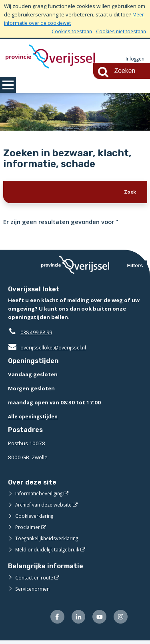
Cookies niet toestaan (119, 31)
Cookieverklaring (36, 518)
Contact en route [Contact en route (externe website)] (35, 579)
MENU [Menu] (8, 85)
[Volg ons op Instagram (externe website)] (120, 620)
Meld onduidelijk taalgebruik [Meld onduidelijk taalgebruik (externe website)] (50, 551)
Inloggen (134, 59)
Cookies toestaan (67, 31)
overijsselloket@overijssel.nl (49, 349)
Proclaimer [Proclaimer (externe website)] (28, 529)
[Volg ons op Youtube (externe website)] (97, 620)
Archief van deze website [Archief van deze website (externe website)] (46, 507)
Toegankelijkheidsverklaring (50, 540)
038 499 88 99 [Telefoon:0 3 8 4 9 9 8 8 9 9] (38, 334)
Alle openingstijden (35, 418)
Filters (135, 267)
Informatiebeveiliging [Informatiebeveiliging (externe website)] (41, 495)
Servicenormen (34, 591)
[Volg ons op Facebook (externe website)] (52, 620)
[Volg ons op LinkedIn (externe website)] (75, 620)
